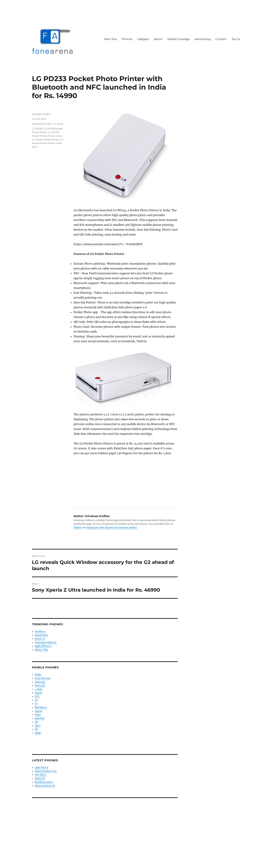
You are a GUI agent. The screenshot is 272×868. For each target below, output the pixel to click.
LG (54, 124)
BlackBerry (41, 707)
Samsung (40, 682)
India (49, 124)
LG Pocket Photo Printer (45, 139)
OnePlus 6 (40, 632)
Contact (221, 39)
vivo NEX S (41, 775)
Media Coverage (179, 39)
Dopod (38, 693)
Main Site (110, 39)
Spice (38, 726)
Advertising (203, 39)
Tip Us (236, 39)
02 (36, 704)
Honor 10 (40, 639)
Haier (38, 715)
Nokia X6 (40, 778)
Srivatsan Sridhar (42, 114)
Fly (36, 729)
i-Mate (39, 689)
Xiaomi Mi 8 (41, 635)
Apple (38, 733)
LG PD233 (37, 129)
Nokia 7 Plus (41, 650)
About (158, 39)
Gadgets (143, 39)
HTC (37, 697)
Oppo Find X (41, 768)
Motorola (40, 686)
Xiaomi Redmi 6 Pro (46, 771)
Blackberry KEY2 (44, 782)
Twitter (78, 528)
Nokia (38, 675)
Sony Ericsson (43, 678)
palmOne (40, 718)
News (60, 124)
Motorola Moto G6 (45, 786)
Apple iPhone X (43, 646)
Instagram (93, 528)
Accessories (38, 124)
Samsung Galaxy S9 (46, 642)
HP (36, 722)
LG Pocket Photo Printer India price (48, 143)
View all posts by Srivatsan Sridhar (118, 528)
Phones (127, 39)
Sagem (38, 711)
